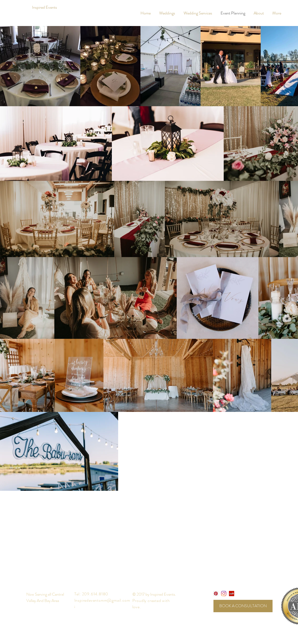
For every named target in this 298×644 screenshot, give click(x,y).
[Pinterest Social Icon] (216, 594)
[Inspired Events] (45, 7)
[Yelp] (232, 594)
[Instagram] (224, 594)
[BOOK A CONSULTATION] (243, 606)
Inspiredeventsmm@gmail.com (102, 600)
